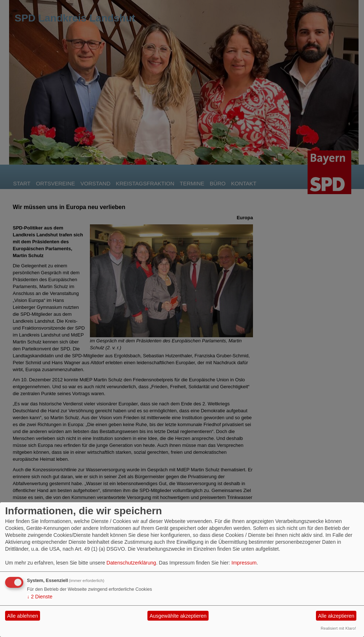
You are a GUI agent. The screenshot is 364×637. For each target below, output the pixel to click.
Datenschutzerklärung (131, 563)
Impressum (244, 563)
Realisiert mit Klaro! (338, 628)
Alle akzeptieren (336, 616)
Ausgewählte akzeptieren (178, 616)
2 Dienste (40, 597)
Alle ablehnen (23, 616)
